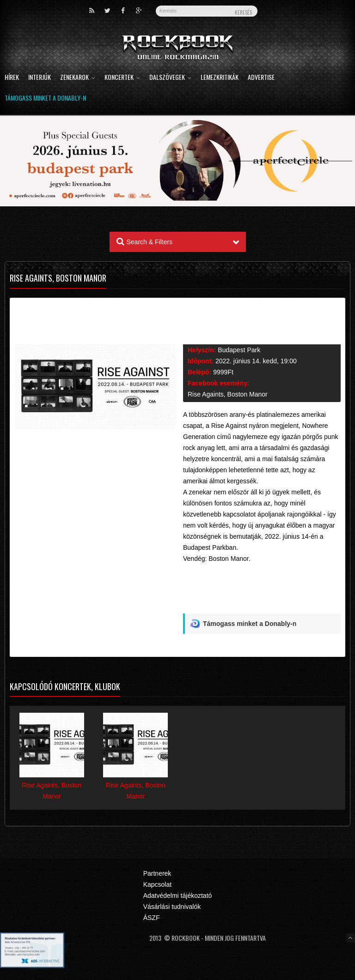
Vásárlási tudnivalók (172, 907)
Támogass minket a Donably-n (45, 99)
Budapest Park (239, 350)
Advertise (261, 78)
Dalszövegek (170, 78)
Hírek (12, 78)
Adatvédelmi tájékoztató (178, 896)
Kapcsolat (157, 884)
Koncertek (122, 78)
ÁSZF (152, 918)
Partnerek (157, 873)
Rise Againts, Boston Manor (228, 394)
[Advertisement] (262, 592)
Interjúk (40, 78)
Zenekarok (78, 78)
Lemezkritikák (220, 78)
